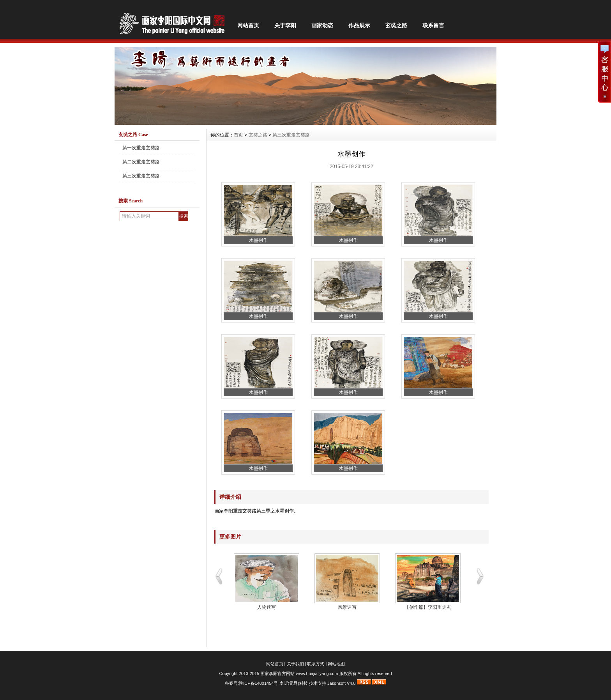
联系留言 (433, 25)
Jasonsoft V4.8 (342, 683)
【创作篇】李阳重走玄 (428, 607)
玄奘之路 (396, 25)
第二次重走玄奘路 (141, 162)
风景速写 (347, 607)
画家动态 (322, 25)
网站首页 (248, 25)
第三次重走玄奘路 (141, 176)
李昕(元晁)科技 (294, 683)
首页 (238, 135)
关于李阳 (285, 25)
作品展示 (359, 25)
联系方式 (316, 664)
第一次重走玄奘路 (141, 148)
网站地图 (336, 664)
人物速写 (267, 607)
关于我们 (295, 664)
